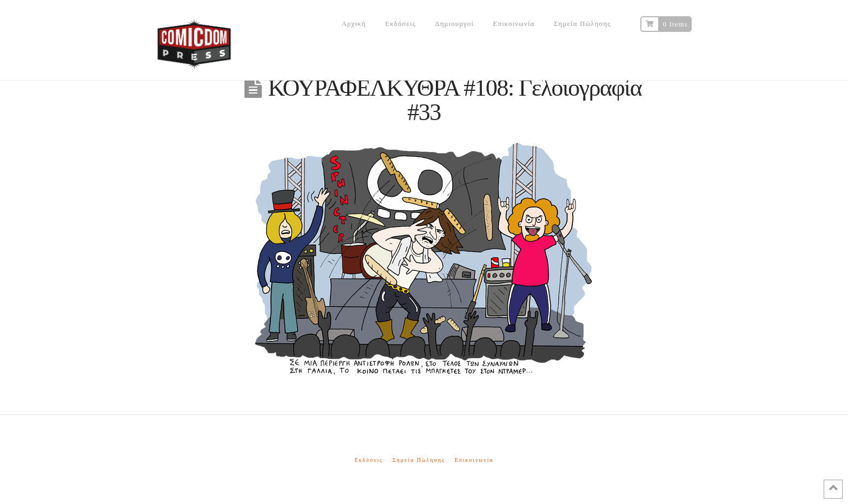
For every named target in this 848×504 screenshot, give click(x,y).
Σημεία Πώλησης (419, 460)
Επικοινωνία (474, 460)
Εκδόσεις (369, 460)
